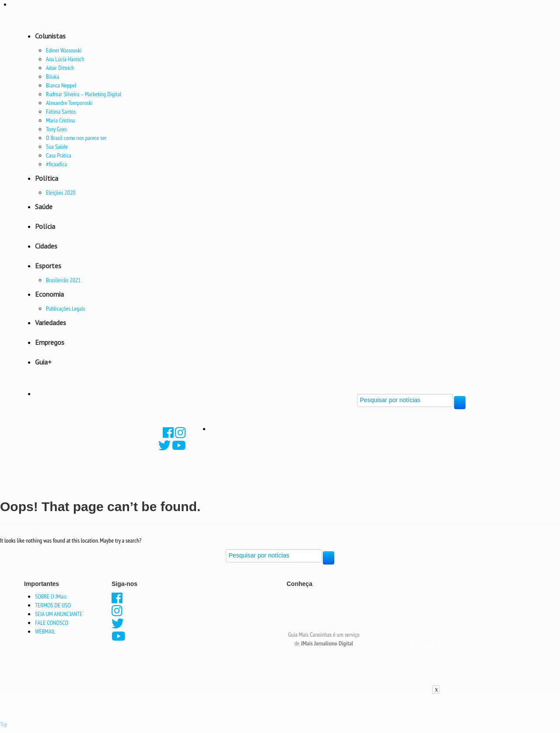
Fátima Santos (61, 112)
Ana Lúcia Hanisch (65, 59)
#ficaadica (56, 164)
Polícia (45, 226)
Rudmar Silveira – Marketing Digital (84, 94)
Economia (49, 294)
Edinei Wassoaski (64, 50)
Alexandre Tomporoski (69, 103)
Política (47, 178)
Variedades (51, 323)
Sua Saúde (57, 147)
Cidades (46, 246)
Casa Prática (59, 155)
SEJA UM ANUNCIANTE (59, 614)
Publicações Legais (66, 309)
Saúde (44, 207)
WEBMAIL (45, 631)
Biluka (52, 77)
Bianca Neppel (61, 85)
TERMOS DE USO (53, 605)
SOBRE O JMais (51, 596)
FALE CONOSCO (52, 623)
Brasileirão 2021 (63, 280)
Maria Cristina (60, 120)
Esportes (48, 266)
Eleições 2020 (61, 193)
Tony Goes (56, 129)
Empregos (50, 342)
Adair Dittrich (60, 68)
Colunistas (50, 36)
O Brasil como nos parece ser (76, 138)
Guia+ (43, 362)
